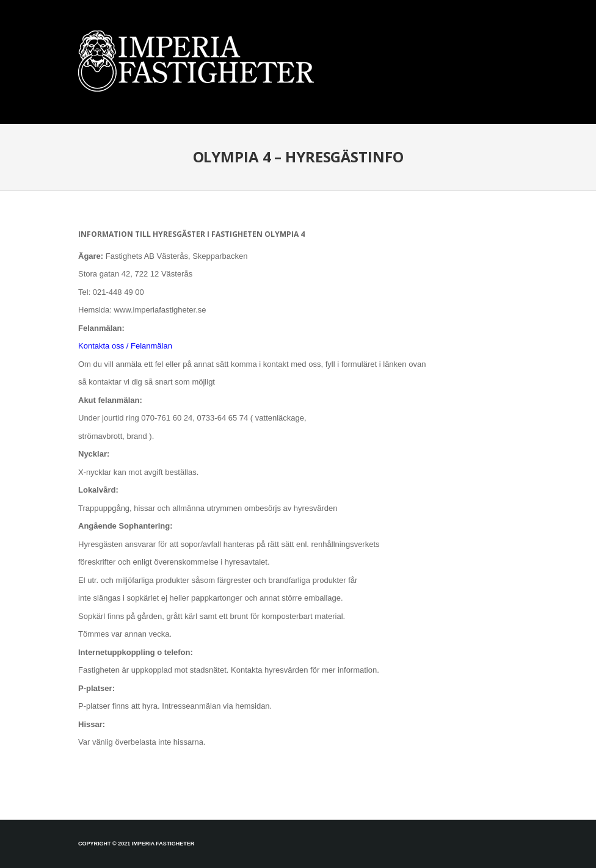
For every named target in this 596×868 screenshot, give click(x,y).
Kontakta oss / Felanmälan (125, 346)
